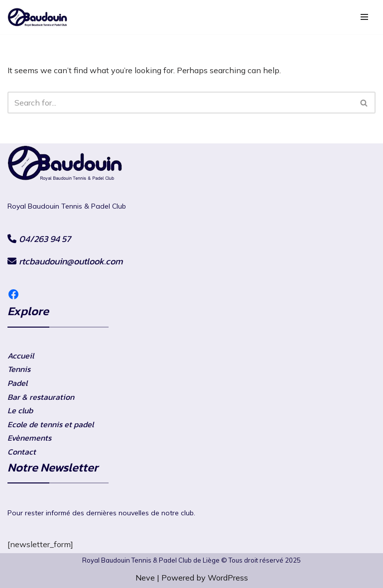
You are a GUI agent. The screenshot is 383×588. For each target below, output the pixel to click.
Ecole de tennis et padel (51, 424)
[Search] (180, 103)
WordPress (228, 578)
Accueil (21, 355)
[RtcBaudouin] (37, 17)
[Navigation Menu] (364, 17)
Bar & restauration (41, 397)
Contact (22, 452)
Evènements (29, 438)
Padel (17, 383)
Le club (20, 410)
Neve (145, 578)
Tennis (19, 369)
